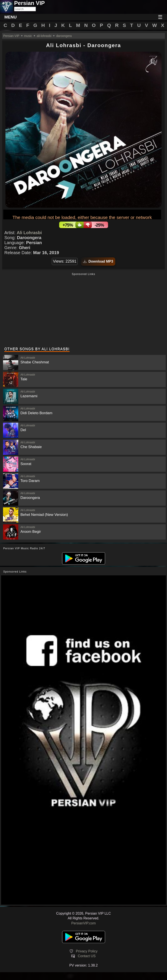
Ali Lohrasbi (29, 233)
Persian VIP (11, 36)
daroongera (64, 36)
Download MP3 (98, 261)
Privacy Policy (87, 951)
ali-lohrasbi (44, 36)
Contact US (87, 956)
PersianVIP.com (84, 923)
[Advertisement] (83, 310)
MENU (11, 17)
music (28, 36)
